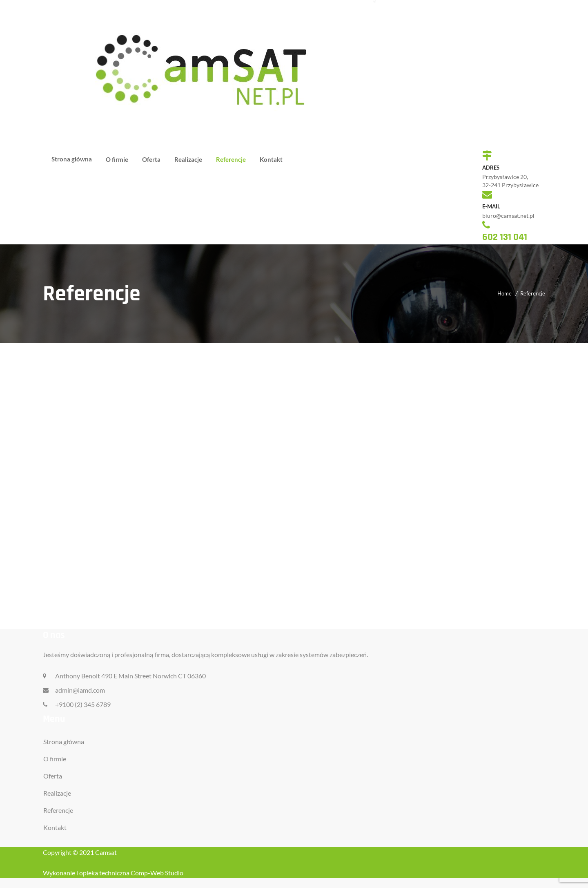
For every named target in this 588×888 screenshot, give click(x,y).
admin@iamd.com (80, 690)
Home (504, 293)
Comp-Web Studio (157, 873)
